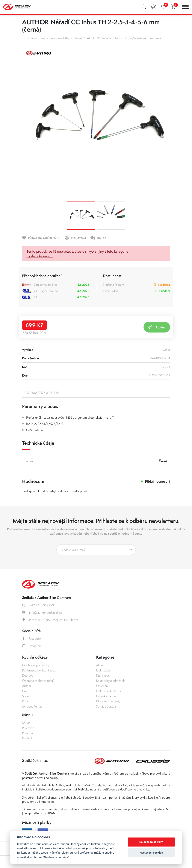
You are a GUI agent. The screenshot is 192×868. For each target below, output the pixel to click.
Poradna (27, 733)
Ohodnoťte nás (32, 706)
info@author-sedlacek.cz (42, 612)
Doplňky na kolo (107, 696)
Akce (99, 665)
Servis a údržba (59, 38)
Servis (26, 723)
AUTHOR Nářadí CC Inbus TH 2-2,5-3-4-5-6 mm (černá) (125, 38)
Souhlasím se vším (151, 842)
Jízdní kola (102, 675)
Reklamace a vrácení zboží (39, 670)
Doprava (28, 675)
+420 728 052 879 (38, 605)
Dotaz (157, 327)
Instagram (32, 646)
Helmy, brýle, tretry (109, 691)
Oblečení (102, 686)
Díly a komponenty (108, 701)
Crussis (27, 691)
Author (27, 686)
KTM (25, 701)
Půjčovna (28, 728)
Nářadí (78, 38)
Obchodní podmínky (36, 665)
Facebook (32, 638)
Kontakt (27, 738)
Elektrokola (103, 670)
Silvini (26, 696)
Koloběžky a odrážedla (111, 681)
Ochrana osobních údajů (38, 681)
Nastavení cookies (151, 853)
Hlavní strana (37, 38)
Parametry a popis (42, 393)
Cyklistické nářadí (40, 256)
